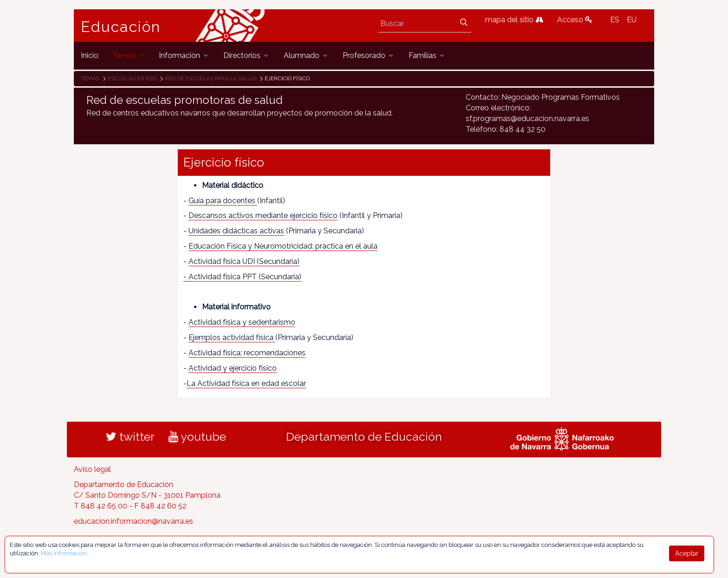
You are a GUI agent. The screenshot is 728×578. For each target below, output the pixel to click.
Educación (121, 27)
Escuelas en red (132, 78)
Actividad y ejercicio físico (233, 368)
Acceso (575, 20)
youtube (197, 437)
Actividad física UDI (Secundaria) (244, 261)
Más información (64, 553)
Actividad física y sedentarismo (242, 322)
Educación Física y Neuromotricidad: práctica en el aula (283, 246)
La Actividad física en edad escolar (246, 383)
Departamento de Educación (364, 437)
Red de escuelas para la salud (211, 78)
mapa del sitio (514, 20)
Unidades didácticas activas (236, 231)
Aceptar (687, 553)
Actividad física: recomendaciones (247, 353)
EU (632, 20)
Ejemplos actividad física (232, 337)
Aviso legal (92, 469)
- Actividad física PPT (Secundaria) (242, 277)
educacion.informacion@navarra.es (133, 521)
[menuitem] (90, 55)
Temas (90, 78)
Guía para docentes (223, 201)
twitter (130, 437)
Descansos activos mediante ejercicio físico (263, 215)
